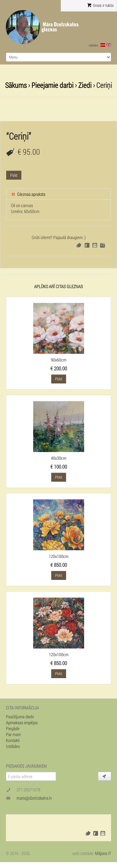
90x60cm (59, 360)
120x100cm (59, 556)
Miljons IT (103, 853)
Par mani (13, 734)
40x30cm (59, 458)
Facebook (87, 245)
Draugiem (95, 245)
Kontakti (13, 740)
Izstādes (13, 746)
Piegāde (13, 728)
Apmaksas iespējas (22, 722)
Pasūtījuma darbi (20, 717)
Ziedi (85, 85)
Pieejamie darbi (52, 85)
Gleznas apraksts (28, 194)
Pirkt (14, 175)
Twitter (79, 245)
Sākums (16, 85)
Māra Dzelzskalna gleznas (60, 27)
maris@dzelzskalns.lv (34, 798)
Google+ (102, 245)
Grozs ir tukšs (101, 5)
